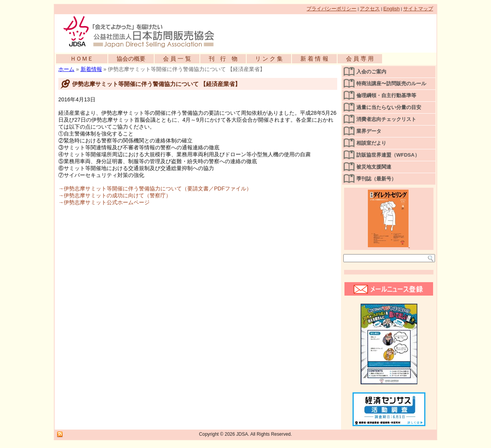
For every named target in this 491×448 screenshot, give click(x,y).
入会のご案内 (371, 72)
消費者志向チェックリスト (386, 119)
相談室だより (371, 143)
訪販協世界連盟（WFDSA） (388, 155)
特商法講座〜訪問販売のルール (391, 83)
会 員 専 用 (360, 59)
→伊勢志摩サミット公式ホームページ (104, 202)
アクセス (370, 9)
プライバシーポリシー (331, 9)
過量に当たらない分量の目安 (389, 107)
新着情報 (91, 69)
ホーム (66, 69)
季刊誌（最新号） (376, 179)
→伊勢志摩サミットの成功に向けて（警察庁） (115, 195)
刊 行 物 (223, 59)
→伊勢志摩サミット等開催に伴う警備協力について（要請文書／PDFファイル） (155, 188)
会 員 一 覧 (177, 59)
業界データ (369, 131)
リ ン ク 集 (269, 59)
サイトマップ (418, 9)
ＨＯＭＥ (82, 59)
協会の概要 (131, 59)
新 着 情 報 (314, 59)
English (391, 9)
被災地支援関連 (374, 167)
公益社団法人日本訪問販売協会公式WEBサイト (143, 31)
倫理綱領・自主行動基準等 (386, 95)
